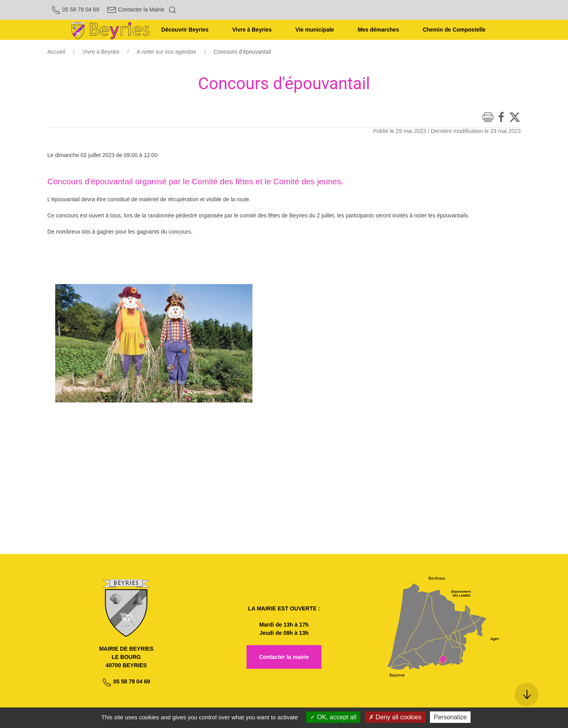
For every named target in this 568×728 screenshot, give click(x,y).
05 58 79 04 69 (75, 9)
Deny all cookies (395, 717)
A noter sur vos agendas (167, 52)
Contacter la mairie (284, 657)
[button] (172, 10)
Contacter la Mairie (135, 9)
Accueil (56, 52)
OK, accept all (333, 717)
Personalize (450, 717)
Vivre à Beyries (101, 52)
